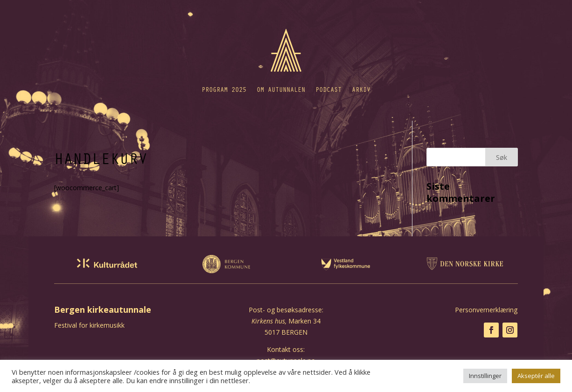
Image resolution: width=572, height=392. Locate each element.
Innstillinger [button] (485, 376)
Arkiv (361, 89)
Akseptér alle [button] (536, 376)
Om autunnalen (281, 89)
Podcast (328, 89)
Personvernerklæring (486, 310)
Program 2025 (224, 89)
